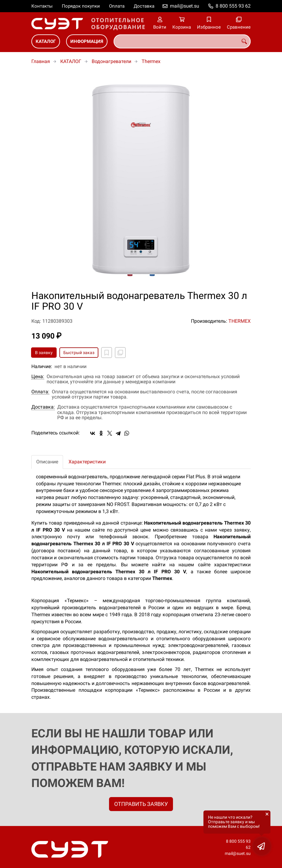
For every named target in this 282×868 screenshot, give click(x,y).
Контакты (42, 6)
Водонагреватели (111, 61)
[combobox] (182, 41)
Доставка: (43, 407)
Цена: (38, 377)
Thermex (151, 61)
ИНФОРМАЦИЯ (87, 41)
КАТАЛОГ (46, 41)
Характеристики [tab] (87, 462)
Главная (41, 61)
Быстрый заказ (79, 353)
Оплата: (40, 392)
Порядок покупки (81, 6)
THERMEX (240, 321)
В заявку (44, 353)
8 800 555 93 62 (233, 6)
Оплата (117, 6)
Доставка (144, 6)
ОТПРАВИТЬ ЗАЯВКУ (141, 804)
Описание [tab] (47, 462)
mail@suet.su (185, 6)
